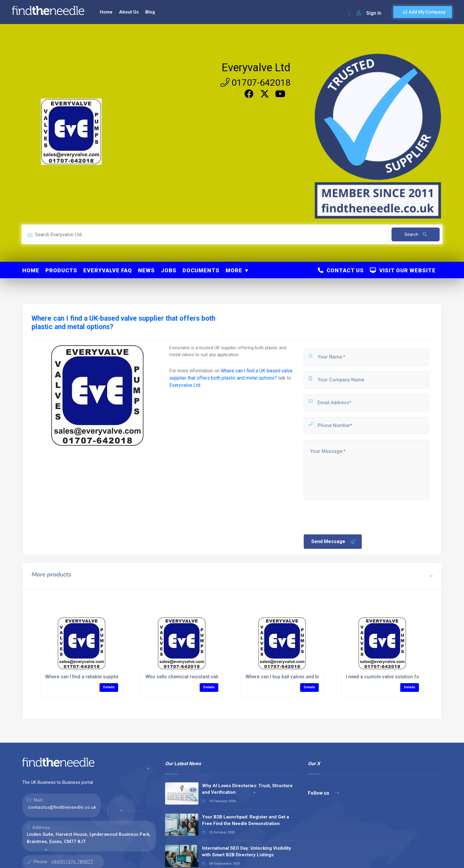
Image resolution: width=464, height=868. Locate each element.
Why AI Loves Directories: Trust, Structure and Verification (247, 789)
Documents (201, 270)
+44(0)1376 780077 (72, 862)
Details (109, 687)
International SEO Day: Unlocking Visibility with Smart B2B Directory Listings (247, 852)
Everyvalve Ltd (256, 68)
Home (106, 12)
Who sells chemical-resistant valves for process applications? (214, 677)
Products (61, 270)
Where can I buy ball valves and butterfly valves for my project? (315, 677)
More (234, 270)
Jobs (169, 270)
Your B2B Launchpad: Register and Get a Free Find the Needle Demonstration (246, 820)
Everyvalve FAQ (108, 270)
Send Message (333, 542)
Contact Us (341, 270)
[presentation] (349, 517)
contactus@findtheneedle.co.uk (62, 807)
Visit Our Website (403, 270)
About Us (129, 12)
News (146, 270)
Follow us (323, 793)
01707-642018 (255, 83)
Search (416, 234)
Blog (150, 12)
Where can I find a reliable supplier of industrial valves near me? (115, 677)
